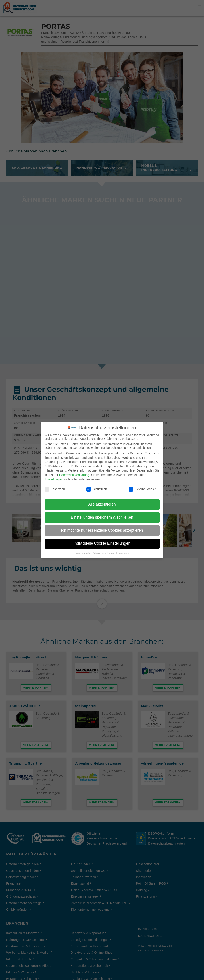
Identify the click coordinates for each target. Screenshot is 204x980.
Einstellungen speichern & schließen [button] (102, 514)
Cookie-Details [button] (83, 550)
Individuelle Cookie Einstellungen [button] (102, 540)
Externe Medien (143, 486)
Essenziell (55, 486)
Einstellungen (54, 476)
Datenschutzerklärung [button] (104, 550)
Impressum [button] (124, 550)
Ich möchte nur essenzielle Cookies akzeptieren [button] (102, 527)
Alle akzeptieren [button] (102, 501)
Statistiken (97, 486)
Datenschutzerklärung (74, 472)
